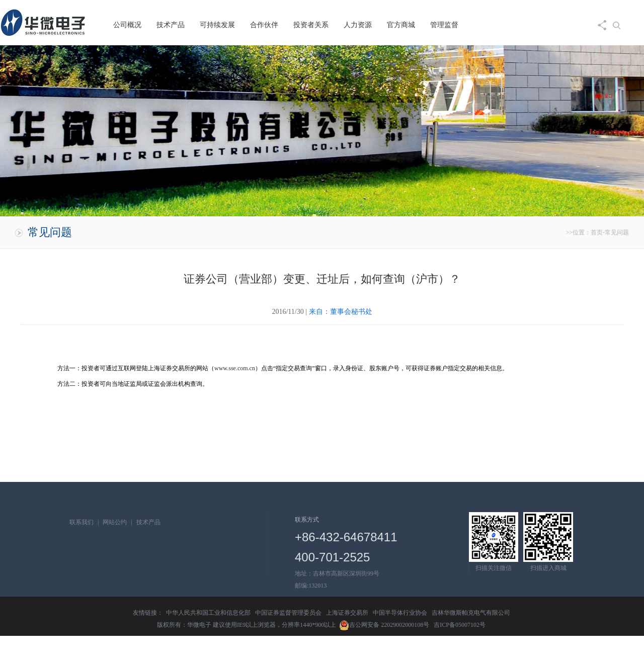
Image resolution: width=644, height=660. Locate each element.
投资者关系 (311, 25)
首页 (597, 232)
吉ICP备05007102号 (460, 625)
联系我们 (82, 522)
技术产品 (171, 25)
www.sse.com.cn (235, 368)
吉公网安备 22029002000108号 (384, 625)
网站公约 (115, 522)
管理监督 (444, 25)
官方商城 (401, 25)
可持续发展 (217, 25)
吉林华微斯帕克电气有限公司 (471, 613)
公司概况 (127, 25)
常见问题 (617, 232)
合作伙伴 (264, 25)
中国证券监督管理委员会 (288, 613)
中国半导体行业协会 (400, 613)
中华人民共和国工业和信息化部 (208, 613)
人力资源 (358, 25)
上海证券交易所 (347, 613)
